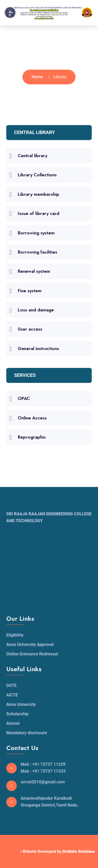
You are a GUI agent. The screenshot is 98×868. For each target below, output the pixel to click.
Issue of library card (39, 213)
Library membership (39, 194)
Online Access (32, 418)
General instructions (38, 348)
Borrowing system (36, 233)
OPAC (24, 398)
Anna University (21, 704)
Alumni (13, 723)
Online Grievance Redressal (32, 654)
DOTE (11, 685)
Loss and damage (36, 310)
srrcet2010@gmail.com (43, 782)
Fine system (30, 291)
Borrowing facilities (38, 252)
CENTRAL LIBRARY (34, 132)
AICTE (12, 695)
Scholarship (17, 714)
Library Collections (37, 175)
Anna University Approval (30, 644)
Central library (33, 156)
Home (37, 77)
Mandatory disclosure (27, 733)
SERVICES (25, 375)
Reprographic (32, 437)
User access (30, 329)
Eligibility (15, 635)
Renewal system (34, 271)
